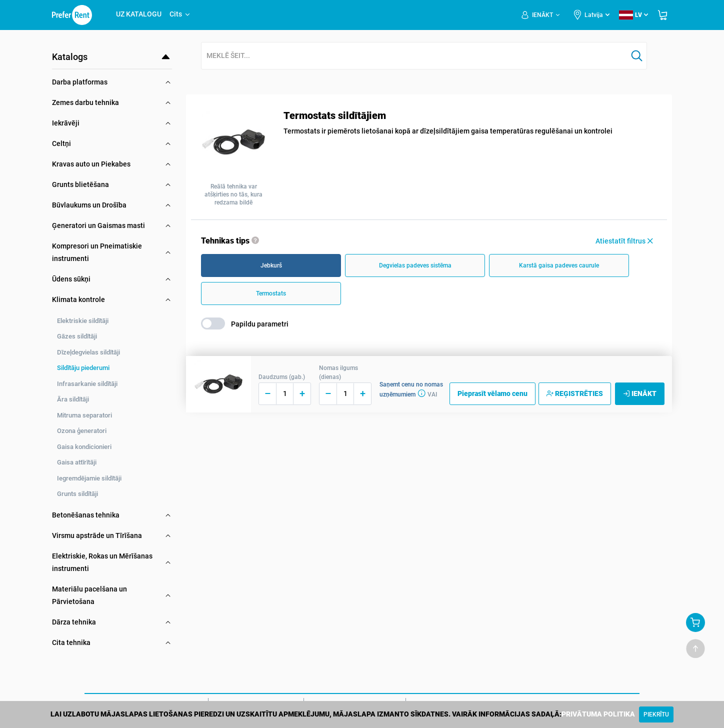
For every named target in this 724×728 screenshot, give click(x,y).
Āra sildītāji (73, 399)
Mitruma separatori (84, 415)
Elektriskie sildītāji (83, 321)
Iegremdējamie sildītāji (89, 478)
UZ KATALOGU (139, 14)
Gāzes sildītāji (77, 336)
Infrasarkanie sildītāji (87, 384)
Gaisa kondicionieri (84, 447)
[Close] (656, 714)
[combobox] (414, 56)
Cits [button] (180, 14)
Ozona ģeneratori (82, 431)
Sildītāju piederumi (83, 368)
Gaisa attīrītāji (77, 462)
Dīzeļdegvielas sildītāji (88, 352)
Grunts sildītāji (77, 494)
